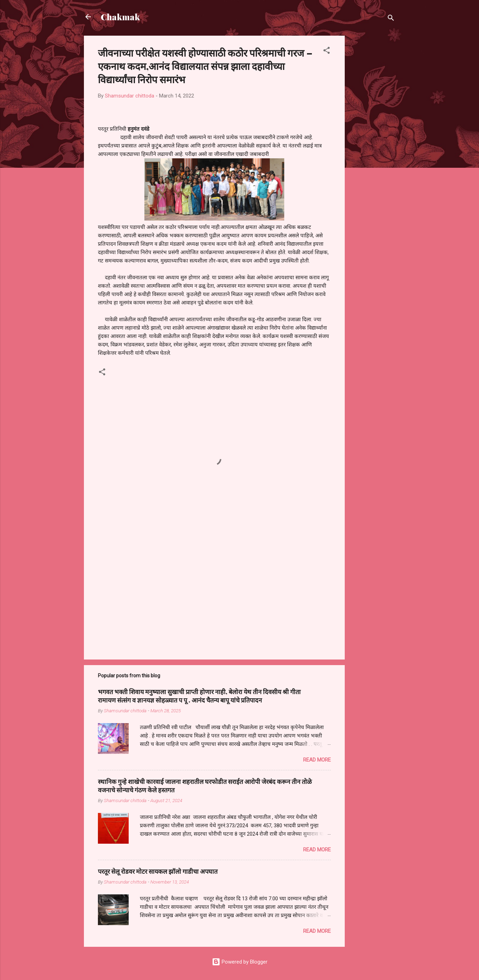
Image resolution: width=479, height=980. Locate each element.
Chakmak (120, 17)
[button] (327, 52)
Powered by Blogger (240, 962)
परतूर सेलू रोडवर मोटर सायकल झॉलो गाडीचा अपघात (158, 871)
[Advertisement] (373, 140)
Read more (317, 760)
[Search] (391, 19)
